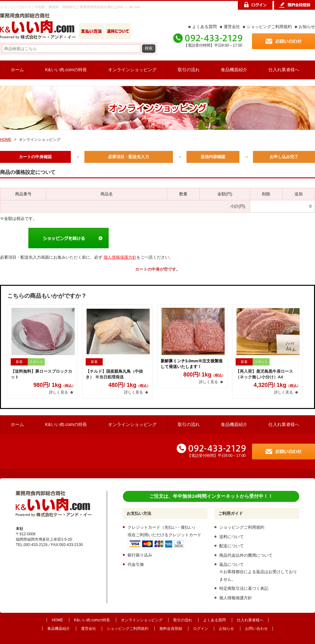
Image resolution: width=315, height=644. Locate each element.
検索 (149, 48)
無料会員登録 (171, 629)
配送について (232, 546)
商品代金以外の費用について (246, 555)
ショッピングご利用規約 (269, 27)
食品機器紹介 (234, 70)
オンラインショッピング (132, 70)
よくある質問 (204, 27)
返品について (232, 564)
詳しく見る (59, 392)
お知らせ (307, 27)
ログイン (201, 629)
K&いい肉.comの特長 (66, 70)
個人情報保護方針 (120, 257)
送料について (232, 537)
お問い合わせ (256, 629)
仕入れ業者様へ (284, 70)
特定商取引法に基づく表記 (244, 588)
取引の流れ (189, 70)
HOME (6, 140)
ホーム (17, 70)
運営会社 (232, 27)
